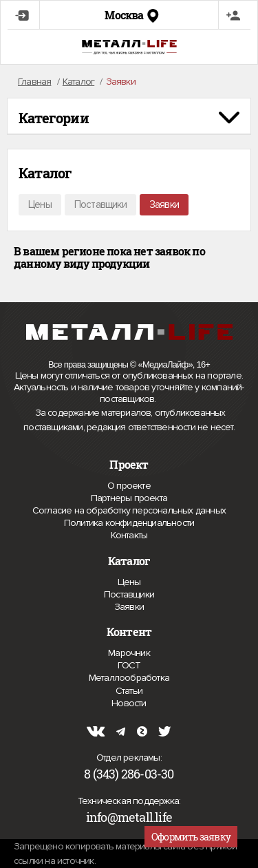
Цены (40, 204)
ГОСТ (129, 665)
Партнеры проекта (129, 498)
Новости (129, 703)
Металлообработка (129, 678)
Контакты (129, 535)
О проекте (129, 486)
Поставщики (100, 204)
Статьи (129, 691)
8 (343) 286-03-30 (129, 774)
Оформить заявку (191, 837)
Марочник (129, 653)
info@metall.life (129, 817)
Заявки (164, 204)
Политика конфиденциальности (129, 523)
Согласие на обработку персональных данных (129, 511)
